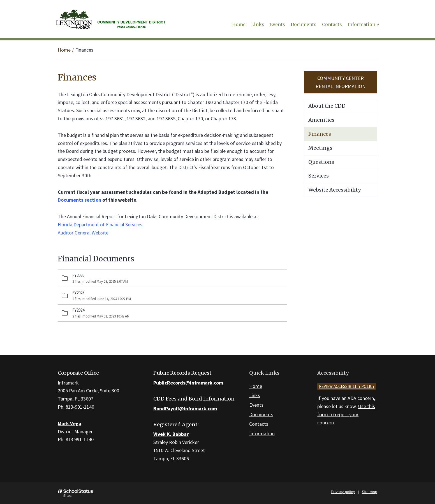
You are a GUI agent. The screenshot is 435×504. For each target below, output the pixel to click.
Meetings (320, 148)
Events (256, 405)
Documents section (79, 200)
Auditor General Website (83, 233)
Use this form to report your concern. (346, 414)
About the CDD (327, 106)
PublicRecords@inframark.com (188, 383)
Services (319, 176)
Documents (261, 414)
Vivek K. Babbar (171, 434)
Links (255, 395)
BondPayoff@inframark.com (185, 409)
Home (64, 50)
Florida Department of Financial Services (100, 225)
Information (262, 433)
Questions (321, 162)
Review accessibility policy (347, 386)
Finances (320, 134)
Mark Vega (70, 423)
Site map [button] (370, 492)
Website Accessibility (335, 190)
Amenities (321, 120)
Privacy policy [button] (343, 492)
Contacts (259, 424)
